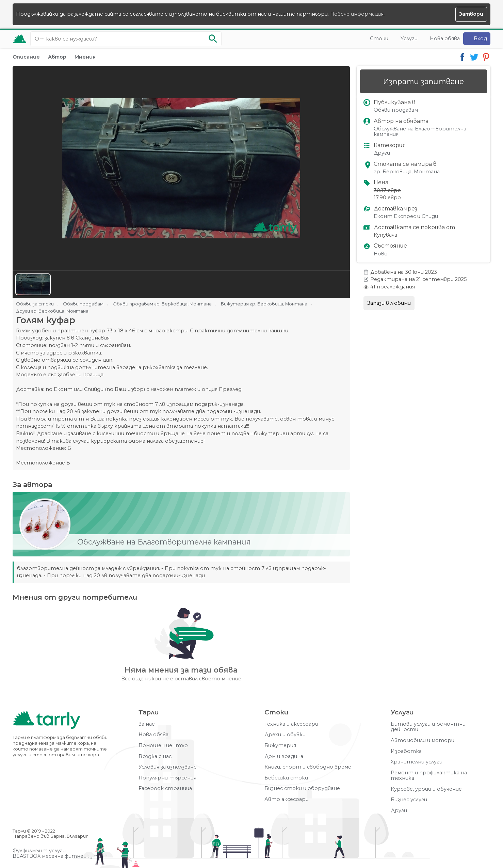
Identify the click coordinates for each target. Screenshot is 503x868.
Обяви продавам (396, 110)
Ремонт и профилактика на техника (429, 776)
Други (382, 153)
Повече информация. (357, 14)
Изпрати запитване (423, 81)
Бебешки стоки (286, 778)
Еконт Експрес (395, 216)
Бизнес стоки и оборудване (302, 788)
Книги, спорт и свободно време (308, 767)
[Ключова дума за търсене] (126, 39)
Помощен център (163, 746)
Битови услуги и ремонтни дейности (428, 727)
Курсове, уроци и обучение (426, 789)
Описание (26, 57)
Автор (57, 57)
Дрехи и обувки (285, 735)
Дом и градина (284, 756)
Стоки (379, 38)
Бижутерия (280, 746)
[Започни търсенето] (213, 39)
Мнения (85, 57)
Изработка (406, 751)
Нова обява (445, 38)
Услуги (409, 38)
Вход (480, 38)
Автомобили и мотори (423, 740)
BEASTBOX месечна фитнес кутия (59, 856)
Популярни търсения (167, 778)
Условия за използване (168, 767)
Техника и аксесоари (291, 724)
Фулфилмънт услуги (39, 851)
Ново (381, 254)
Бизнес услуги (409, 800)
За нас (147, 724)
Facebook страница (165, 788)
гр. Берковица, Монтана (407, 172)
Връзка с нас (155, 756)
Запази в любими (389, 303)
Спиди (430, 216)
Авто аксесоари (287, 799)
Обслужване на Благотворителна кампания (420, 132)
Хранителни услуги (417, 762)
